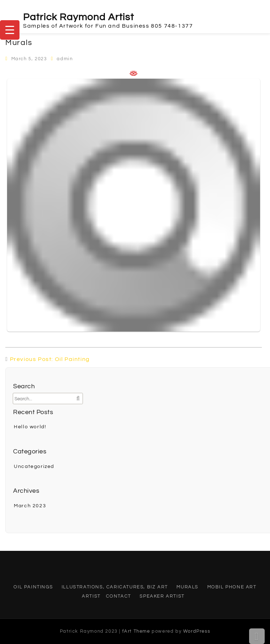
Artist (91, 596)
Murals (187, 587)
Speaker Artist (162, 596)
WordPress (197, 631)
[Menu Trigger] (10, 30)
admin (65, 59)
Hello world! (30, 427)
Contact (119, 596)
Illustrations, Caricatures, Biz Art (115, 587)
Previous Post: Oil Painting (50, 359)
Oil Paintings (33, 587)
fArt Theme (136, 631)
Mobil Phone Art (232, 587)
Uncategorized (34, 467)
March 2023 (30, 506)
